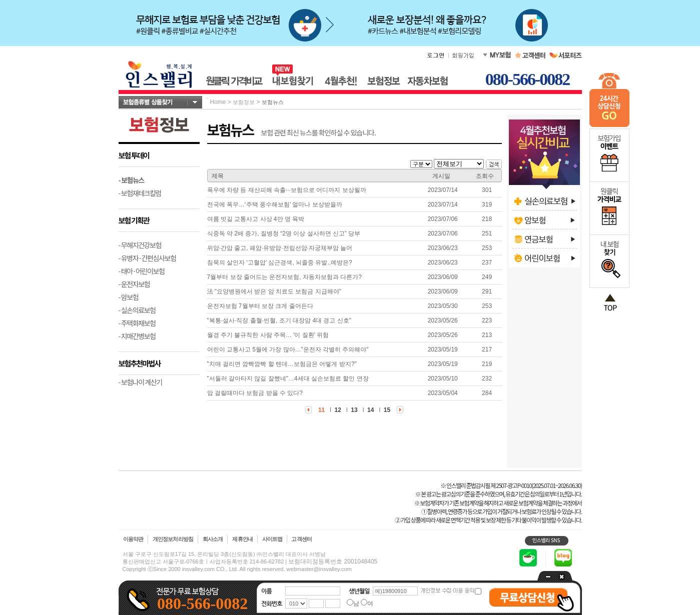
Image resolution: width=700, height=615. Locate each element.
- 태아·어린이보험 (142, 271)
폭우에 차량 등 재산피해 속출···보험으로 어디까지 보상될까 (287, 190)
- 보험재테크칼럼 (140, 193)
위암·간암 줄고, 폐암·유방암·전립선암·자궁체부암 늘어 (280, 248)
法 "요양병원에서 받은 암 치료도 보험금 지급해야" (274, 291)
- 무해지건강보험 (140, 245)
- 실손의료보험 (137, 310)
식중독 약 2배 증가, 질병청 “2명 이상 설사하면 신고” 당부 (284, 233)
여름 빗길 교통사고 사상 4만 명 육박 (256, 219)
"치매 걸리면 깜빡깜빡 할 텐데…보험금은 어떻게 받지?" (282, 364)
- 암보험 (129, 297)
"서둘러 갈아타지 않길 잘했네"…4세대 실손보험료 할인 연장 (288, 378)
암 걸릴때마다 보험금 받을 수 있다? (255, 393)
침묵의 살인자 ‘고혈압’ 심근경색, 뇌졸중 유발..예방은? (280, 262)
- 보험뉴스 (131, 180)
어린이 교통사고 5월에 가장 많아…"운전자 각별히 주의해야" (288, 349)
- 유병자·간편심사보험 (147, 258)
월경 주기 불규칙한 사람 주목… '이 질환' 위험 (268, 335)
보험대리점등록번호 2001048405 (333, 561)
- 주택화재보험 (137, 323)
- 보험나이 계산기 (140, 382)
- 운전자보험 (134, 284)
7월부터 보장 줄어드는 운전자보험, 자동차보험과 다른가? (284, 277)
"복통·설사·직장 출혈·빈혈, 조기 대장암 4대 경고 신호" (279, 320)
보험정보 (244, 102)
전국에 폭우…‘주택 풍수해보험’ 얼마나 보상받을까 (275, 204)
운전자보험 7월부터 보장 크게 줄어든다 (260, 306)
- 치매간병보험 (137, 336)
